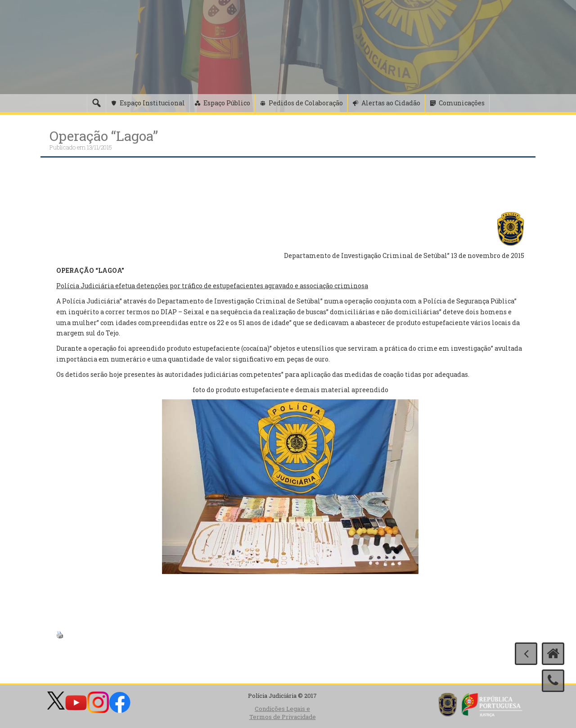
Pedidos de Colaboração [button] (306, 103)
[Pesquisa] (96, 103)
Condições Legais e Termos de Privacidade (283, 713)
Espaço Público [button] (227, 103)
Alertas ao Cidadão (391, 103)
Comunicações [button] (462, 103)
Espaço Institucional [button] (152, 103)
